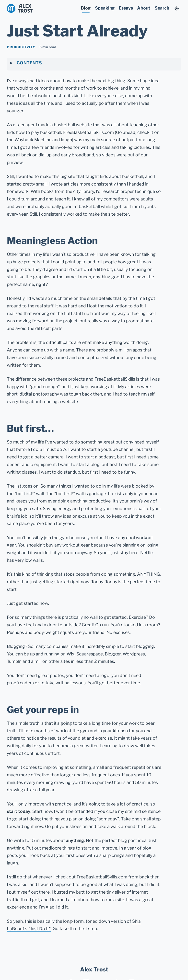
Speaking (105, 8)
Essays (126, 8)
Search (162, 8)
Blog (86, 8)
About (144, 8)
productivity (21, 47)
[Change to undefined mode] (177, 9)
